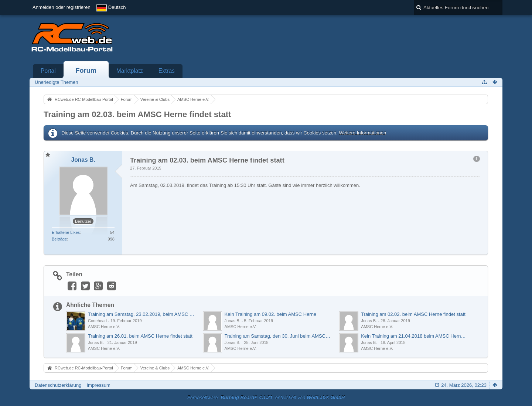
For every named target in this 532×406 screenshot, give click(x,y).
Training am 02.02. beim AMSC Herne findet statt (413, 314)
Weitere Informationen (362, 133)
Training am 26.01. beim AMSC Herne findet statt (140, 336)
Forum (86, 71)
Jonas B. (233, 321)
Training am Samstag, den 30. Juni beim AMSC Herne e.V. (278, 336)
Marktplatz (130, 71)
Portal (48, 71)
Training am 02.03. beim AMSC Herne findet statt (137, 114)
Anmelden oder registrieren (62, 7)
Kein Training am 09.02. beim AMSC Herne (271, 314)
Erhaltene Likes (66, 232)
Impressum (98, 385)
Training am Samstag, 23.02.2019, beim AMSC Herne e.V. (141, 314)
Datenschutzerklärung (58, 385)
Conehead (97, 321)
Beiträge (59, 239)
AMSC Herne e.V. (104, 327)
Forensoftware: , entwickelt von (266, 397)
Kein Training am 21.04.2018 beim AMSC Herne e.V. (415, 336)
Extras (167, 71)
